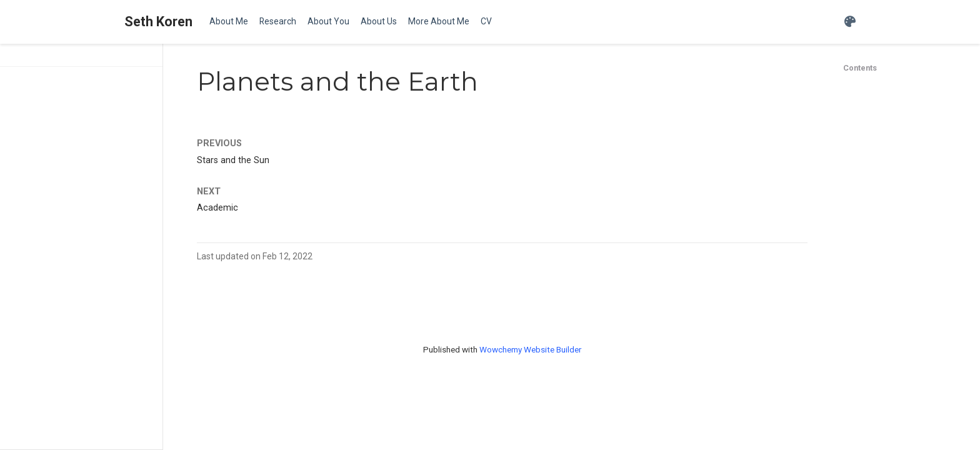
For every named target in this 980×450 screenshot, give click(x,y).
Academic (217, 208)
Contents (860, 68)
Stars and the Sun (233, 160)
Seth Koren (158, 22)
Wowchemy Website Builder (530, 349)
